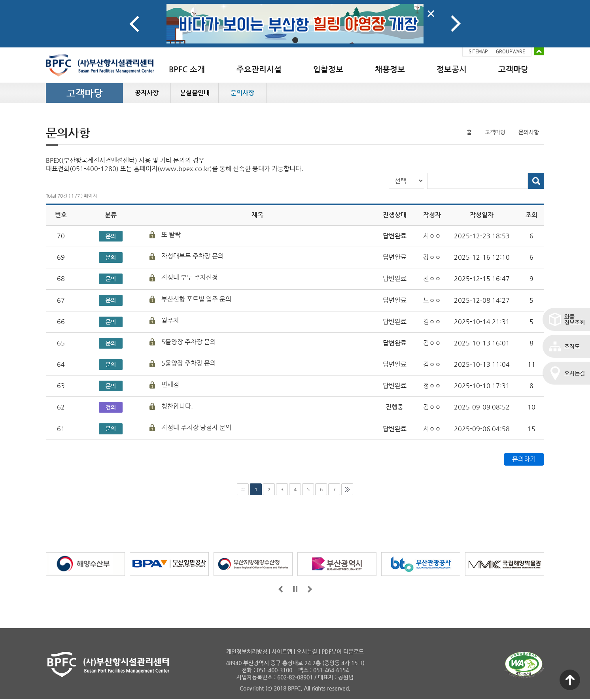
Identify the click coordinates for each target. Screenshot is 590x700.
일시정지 (295, 589)
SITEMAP (478, 51)
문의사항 (242, 93)
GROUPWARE (511, 51)
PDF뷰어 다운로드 (343, 651)
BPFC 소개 (187, 69)
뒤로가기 (310, 589)
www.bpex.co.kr (185, 169)
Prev (134, 24)
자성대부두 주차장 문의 (193, 256)
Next (456, 24)
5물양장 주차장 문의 (189, 342)
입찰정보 (328, 69)
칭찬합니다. (177, 406)
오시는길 (575, 373)
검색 (536, 181)
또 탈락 (171, 235)
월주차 (170, 320)
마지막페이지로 (347, 489)
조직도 (572, 346)
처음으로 (243, 489)
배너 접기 (539, 51)
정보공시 (452, 69)
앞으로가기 (281, 589)
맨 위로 (570, 680)
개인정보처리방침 (247, 651)
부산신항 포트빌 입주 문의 (196, 299)
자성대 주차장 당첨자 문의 (196, 427)
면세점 (170, 384)
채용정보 (390, 69)
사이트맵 (282, 651)
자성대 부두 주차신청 (190, 277)
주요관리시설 (259, 69)
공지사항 (147, 93)
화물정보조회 (575, 319)
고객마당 (513, 69)
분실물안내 (195, 93)
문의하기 (524, 459)
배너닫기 (431, 14)
